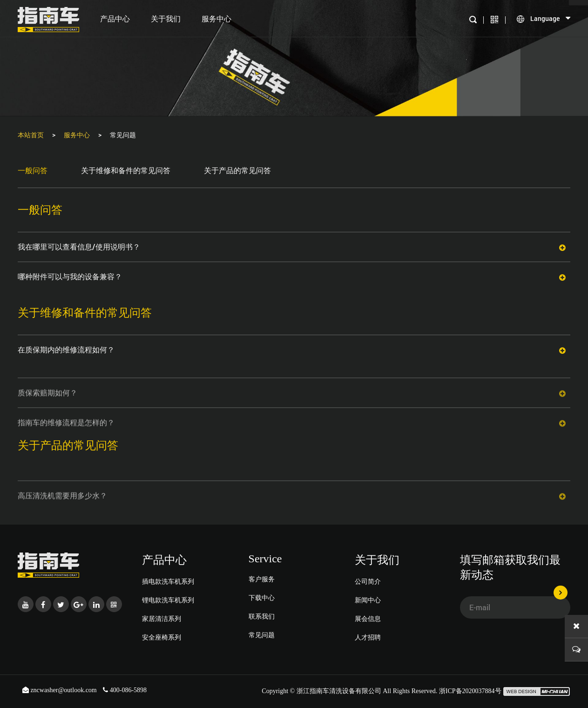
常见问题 (262, 635)
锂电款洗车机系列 (168, 600)
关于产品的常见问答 (237, 170)
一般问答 (33, 170)
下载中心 (262, 597)
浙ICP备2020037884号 (470, 691)
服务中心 (216, 18)
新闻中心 (368, 600)
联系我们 (262, 616)
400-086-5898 (125, 690)
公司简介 (368, 581)
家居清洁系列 (162, 618)
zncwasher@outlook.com (60, 690)
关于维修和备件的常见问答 (126, 170)
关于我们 (166, 18)
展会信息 (368, 618)
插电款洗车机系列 (168, 581)
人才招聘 (368, 637)
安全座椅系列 (162, 637)
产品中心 (115, 18)
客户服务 (262, 579)
